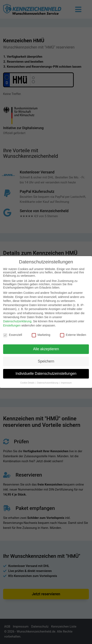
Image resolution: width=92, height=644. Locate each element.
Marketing (41, 335)
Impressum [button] (66, 383)
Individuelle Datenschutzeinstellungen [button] (46, 374)
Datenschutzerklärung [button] (48, 383)
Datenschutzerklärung (17, 321)
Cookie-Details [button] (28, 383)
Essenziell (13, 335)
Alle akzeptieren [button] (46, 349)
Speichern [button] (46, 361)
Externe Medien (73, 335)
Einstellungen (12, 325)
